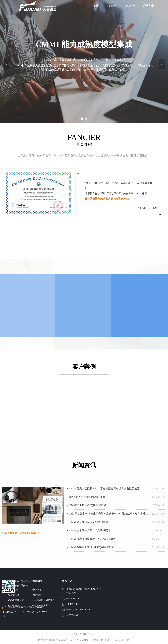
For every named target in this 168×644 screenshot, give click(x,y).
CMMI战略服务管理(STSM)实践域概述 (92, 547)
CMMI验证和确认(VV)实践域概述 (89, 522)
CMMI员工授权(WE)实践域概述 (88, 505)
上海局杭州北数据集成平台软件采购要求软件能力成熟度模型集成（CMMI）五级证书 (110, 514)
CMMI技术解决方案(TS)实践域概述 (90, 530)
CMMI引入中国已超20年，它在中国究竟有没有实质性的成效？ (106, 488)
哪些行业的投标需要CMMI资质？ (89, 497)
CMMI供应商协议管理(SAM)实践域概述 (93, 539)
